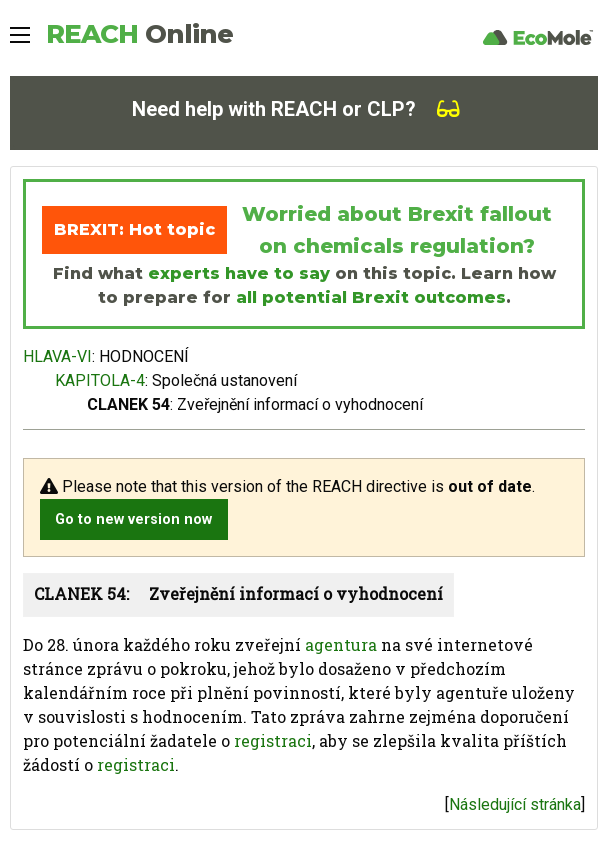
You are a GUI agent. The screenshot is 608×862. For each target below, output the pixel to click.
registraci (273, 740)
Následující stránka (515, 804)
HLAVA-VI (57, 356)
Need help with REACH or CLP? (296, 109)
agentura (341, 644)
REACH (139, 34)
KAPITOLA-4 (100, 380)
